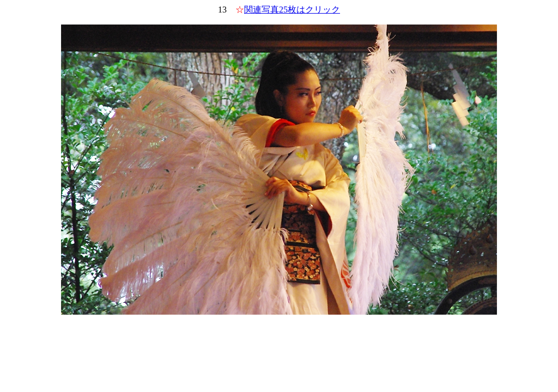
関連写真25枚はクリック (292, 10)
